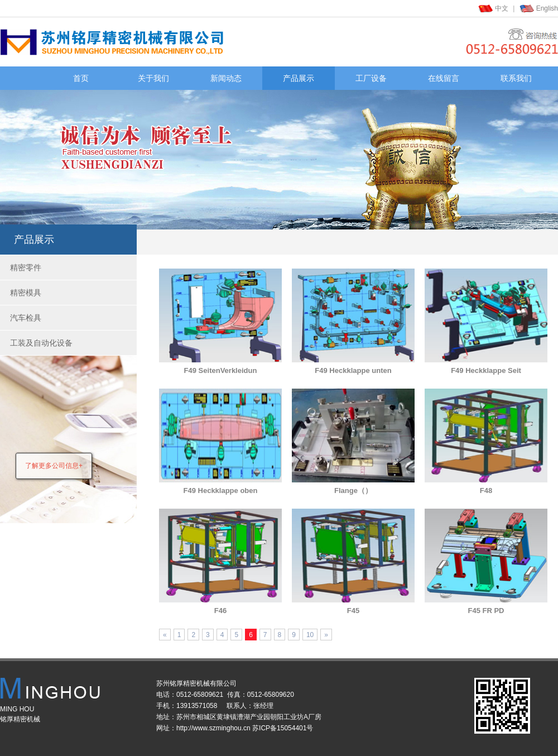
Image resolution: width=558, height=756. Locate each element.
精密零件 (26, 267)
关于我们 (153, 78)
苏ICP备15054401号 (283, 728)
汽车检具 (26, 318)
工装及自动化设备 (41, 343)
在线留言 (444, 78)
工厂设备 (371, 78)
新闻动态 (226, 78)
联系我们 (516, 78)
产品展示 (299, 78)
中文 (502, 8)
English (547, 8)
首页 (81, 78)
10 (310, 635)
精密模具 (26, 293)
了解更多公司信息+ (54, 466)
